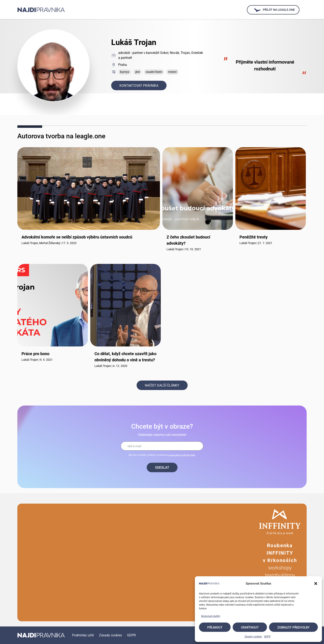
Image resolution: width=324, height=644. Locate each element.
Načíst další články (162, 385)
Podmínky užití (83, 635)
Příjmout (215, 627)
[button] (316, 584)
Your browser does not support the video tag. (135, 562)
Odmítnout (250, 627)
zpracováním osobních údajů (182, 455)
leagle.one (90, 136)
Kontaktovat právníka (139, 86)
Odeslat (162, 468)
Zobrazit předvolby (293, 627)
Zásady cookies (253, 637)
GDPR (267, 637)
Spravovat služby (211, 616)
